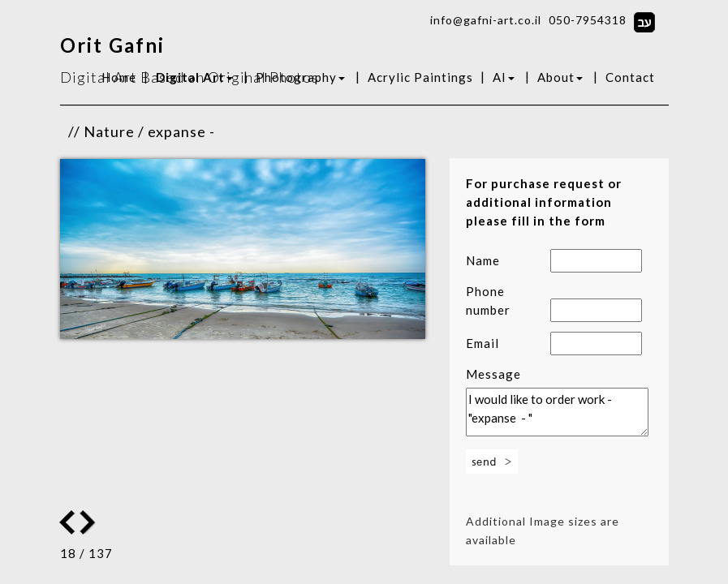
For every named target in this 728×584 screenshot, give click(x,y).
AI (504, 77)
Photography (300, 77)
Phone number (488, 301)
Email (482, 343)
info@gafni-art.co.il (486, 20)
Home (119, 77)
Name (483, 260)
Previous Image (89, 522)
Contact (630, 77)
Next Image (67, 522)
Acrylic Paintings (420, 77)
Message (493, 374)
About (560, 77)
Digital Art (194, 77)
